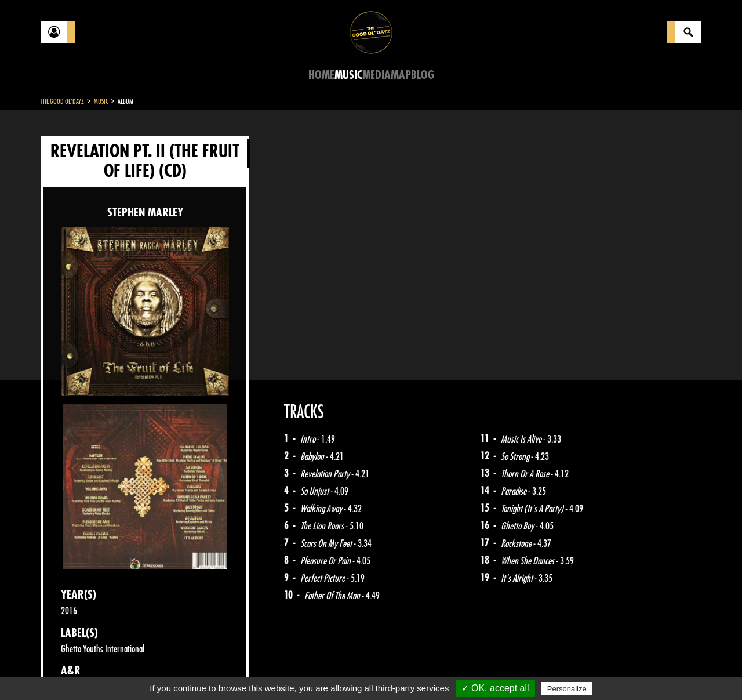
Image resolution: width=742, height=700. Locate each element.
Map (401, 75)
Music (348, 75)
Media (377, 75)
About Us (186, 671)
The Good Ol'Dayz (62, 101)
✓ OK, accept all (495, 688)
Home (321, 75)
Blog (423, 75)
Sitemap (232, 671)
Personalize (567, 689)
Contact (70, 670)
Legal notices (132, 671)
